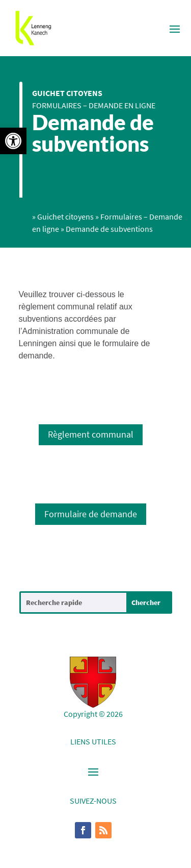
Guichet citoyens (67, 93)
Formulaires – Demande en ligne (94, 105)
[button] (13, 141)
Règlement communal (91, 434)
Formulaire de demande (91, 514)
